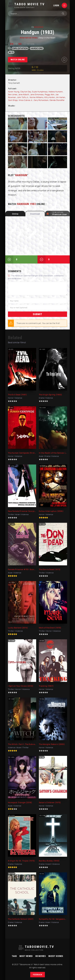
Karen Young (14, 92)
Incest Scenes (56, 956)
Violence (39, 27)
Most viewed (26, 956)
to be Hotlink (60, 214)
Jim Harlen (60, 97)
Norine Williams (36, 97)
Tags (14, 956)
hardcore (37, 48)
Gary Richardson (41, 100)
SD (20, 44)
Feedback (38, 975)
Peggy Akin (50, 94)
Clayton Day (26, 92)
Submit (37, 314)
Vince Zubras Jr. (26, 100)
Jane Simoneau (37, 94)
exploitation (20, 48)
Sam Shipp (13, 100)
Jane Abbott (24, 94)
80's (11, 52)
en (12, 44)
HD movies (41, 956)
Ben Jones (13, 94)
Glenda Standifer (57, 100)
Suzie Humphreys (40, 92)
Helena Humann (56, 92)
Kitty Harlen (50, 97)
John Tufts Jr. (23, 97)
